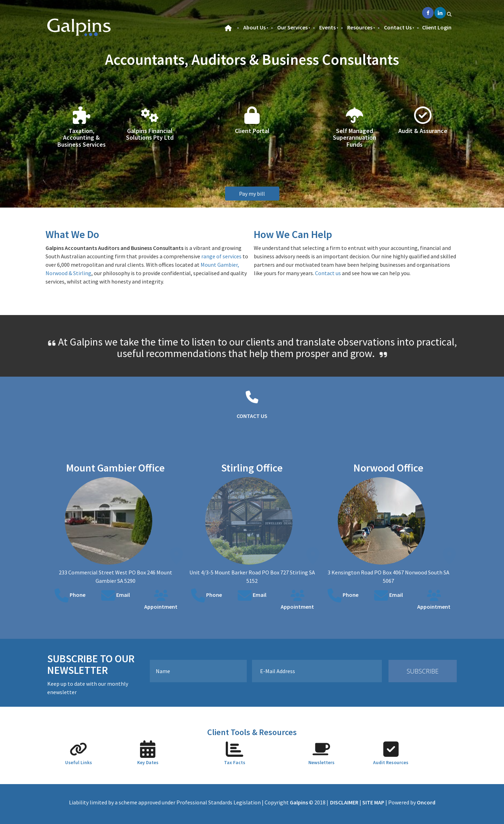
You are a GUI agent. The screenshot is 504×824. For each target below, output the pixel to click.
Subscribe (423, 671)
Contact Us (398, 27)
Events (327, 27)
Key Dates (148, 763)
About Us (254, 27)
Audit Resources (391, 763)
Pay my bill (252, 191)
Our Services (292, 27)
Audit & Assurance (423, 131)
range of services (221, 256)
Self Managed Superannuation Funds (355, 138)
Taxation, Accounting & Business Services (82, 138)
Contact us (328, 273)
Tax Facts (235, 763)
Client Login (437, 27)
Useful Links (79, 763)
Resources (360, 27)
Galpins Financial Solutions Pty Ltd (150, 134)
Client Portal (252, 131)
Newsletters (321, 763)
